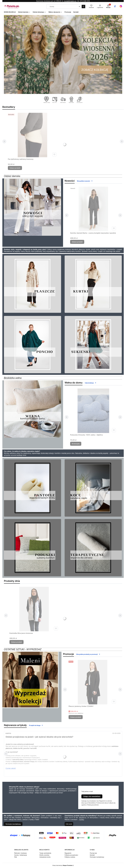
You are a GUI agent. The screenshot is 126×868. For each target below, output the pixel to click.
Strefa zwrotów (44, 855)
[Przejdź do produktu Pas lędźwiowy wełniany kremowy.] (33, 135)
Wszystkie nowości (85, 181)
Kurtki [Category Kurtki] (8, 733)
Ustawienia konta (45, 857)
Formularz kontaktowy (13, 824)
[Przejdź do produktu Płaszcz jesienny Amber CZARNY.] (93, 682)
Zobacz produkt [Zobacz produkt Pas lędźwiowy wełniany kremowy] (15, 168)
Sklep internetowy (62, 865)
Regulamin (68, 853)
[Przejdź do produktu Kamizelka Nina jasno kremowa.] (34, 609)
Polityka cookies (70, 857)
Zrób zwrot (69, 824)
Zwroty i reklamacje (20, 855)
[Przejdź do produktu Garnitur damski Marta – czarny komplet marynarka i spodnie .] (93, 209)
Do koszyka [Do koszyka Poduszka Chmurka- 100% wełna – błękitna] (76, 444)
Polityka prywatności (71, 855)
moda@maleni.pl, (70, 1)
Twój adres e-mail (87, 791)
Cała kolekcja (91, 383)
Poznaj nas (93, 853)
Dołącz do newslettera (92, 796)
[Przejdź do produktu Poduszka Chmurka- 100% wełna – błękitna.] (93, 411)
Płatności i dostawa (20, 853)
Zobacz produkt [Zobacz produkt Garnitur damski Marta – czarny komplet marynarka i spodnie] (77, 242)
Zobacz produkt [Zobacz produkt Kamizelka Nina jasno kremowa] (17, 642)
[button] (83, 7)
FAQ (16, 857)
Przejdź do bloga (36, 725)
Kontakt (92, 855)
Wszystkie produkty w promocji (88, 654)
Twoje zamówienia (45, 853)
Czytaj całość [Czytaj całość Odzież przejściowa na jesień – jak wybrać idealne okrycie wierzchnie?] (11, 768)
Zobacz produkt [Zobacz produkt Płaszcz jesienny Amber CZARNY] (76, 717)
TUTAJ (82, 820)
